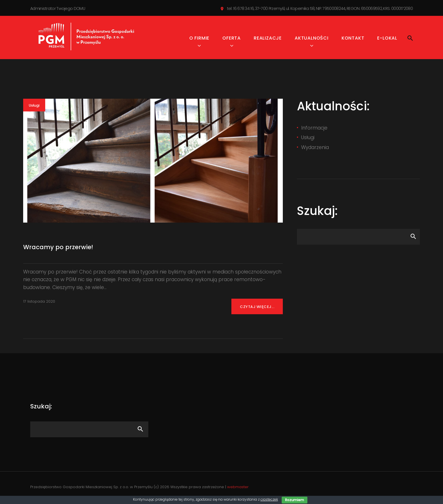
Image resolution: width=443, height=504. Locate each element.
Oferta (232, 39)
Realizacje (268, 39)
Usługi (34, 107)
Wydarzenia (315, 148)
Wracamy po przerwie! (58, 248)
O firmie (199, 39)
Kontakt (353, 39)
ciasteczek (269, 499)
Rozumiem (295, 500)
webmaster (238, 488)
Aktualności (312, 39)
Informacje (314, 129)
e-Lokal (387, 39)
